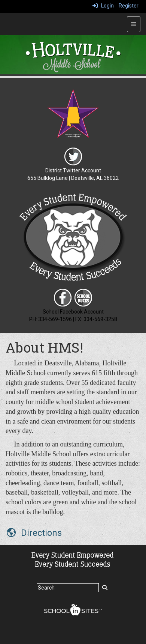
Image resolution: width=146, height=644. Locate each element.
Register (129, 6)
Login (103, 6)
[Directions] (34, 533)
